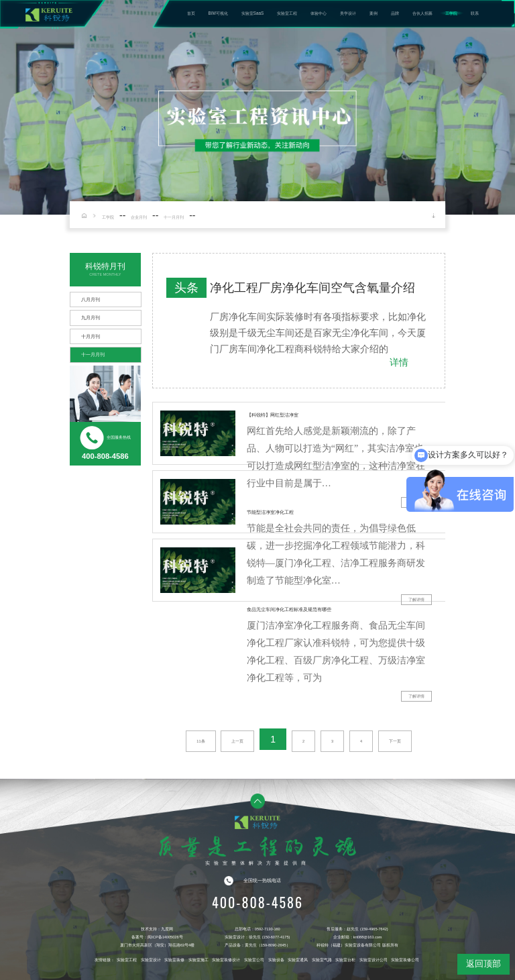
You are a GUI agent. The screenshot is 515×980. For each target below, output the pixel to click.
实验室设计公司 (374, 960)
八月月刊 (91, 300)
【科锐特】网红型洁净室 (273, 415)
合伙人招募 (423, 13)
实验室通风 (298, 960)
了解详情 (416, 600)
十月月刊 (91, 336)
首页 (191, 13)
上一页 (237, 741)
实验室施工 (198, 960)
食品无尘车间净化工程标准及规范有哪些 (289, 610)
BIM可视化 (218, 13)
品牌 (396, 13)
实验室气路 (322, 960)
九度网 (167, 929)
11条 (201, 741)
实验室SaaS (253, 13)
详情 (399, 362)
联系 (476, 13)
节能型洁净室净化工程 (270, 512)
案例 (374, 13)
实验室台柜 (345, 960)
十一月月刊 (174, 217)
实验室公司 (254, 960)
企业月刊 (139, 217)
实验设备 (276, 960)
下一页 (395, 741)
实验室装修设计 (226, 960)
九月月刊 (91, 318)
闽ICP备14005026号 (165, 937)
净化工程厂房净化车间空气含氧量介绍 (312, 288)
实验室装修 (174, 960)
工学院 (453, 13)
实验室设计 (151, 960)
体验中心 (319, 13)
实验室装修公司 (405, 960)
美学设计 (349, 13)
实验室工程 (288, 13)
